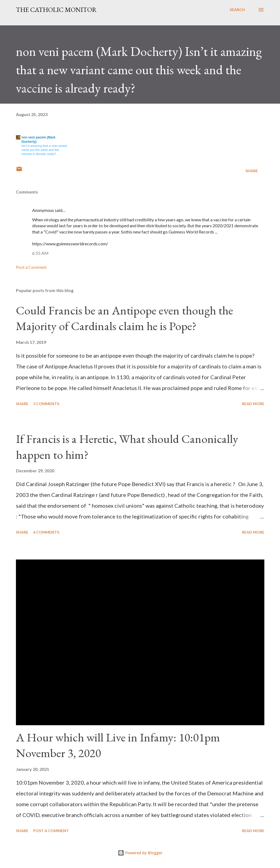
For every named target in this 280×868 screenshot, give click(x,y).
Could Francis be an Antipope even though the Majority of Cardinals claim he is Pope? (124, 318)
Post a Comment (31, 267)
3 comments (46, 404)
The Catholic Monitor (56, 10)
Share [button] (252, 171)
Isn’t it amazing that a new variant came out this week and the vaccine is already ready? (44, 150)
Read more (253, 404)
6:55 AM (40, 253)
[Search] (237, 10)
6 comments (46, 532)
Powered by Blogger (140, 853)
